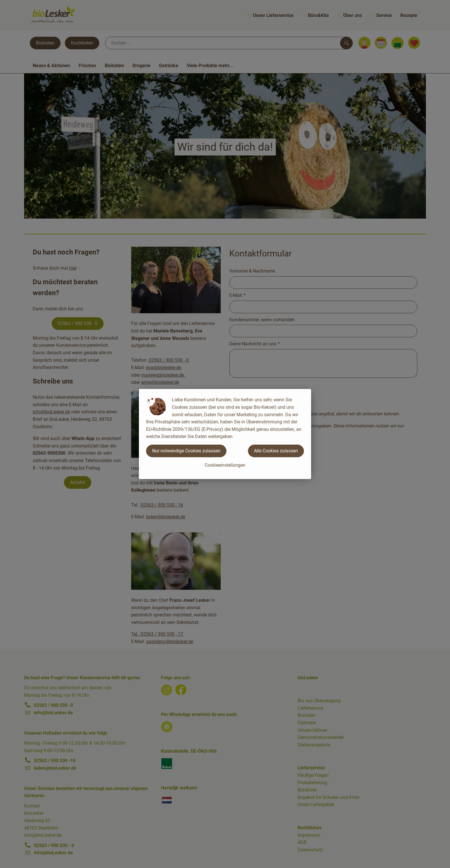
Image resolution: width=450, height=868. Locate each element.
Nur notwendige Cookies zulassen (186, 451)
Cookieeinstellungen (225, 465)
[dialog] (225, 434)
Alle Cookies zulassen (276, 451)
